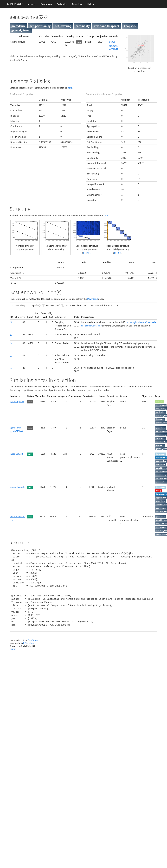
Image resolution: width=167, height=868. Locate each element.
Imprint (13, 649)
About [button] (32, 4)
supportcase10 (18, 487)
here (70, 88)
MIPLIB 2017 (15, 4)
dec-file (87, 253)
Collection (62, 4)
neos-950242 (17, 454)
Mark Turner (33, 640)
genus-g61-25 (17, 401)
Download (77, 4)
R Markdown (29, 643)
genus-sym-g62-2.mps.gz (114, 45)
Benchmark (46, 4)
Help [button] (91, 4)
